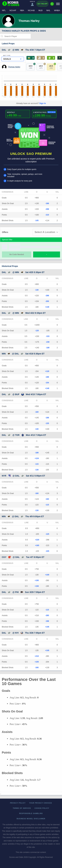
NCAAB (31, 10)
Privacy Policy (18, 803)
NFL (4, 10)
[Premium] (52, 5)
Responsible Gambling (31, 813)
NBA (22, 10)
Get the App (42, 4)
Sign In (43, 103)
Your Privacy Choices (41, 803)
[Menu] (58, 4)
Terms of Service (22, 808)
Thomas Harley (14, 67)
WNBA (57, 10)
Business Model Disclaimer (31, 819)
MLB (41, 10)
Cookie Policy (42, 808)
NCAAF (13, 10)
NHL (48, 10)
